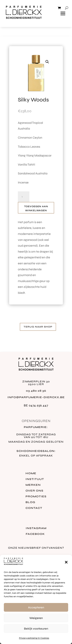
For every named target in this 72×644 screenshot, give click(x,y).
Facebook (35, 534)
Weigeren (36, 618)
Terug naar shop (38, 327)
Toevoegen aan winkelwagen (36, 208)
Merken (33, 485)
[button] (66, 562)
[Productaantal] (24, 197)
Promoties (36, 497)
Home (31, 474)
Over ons (34, 491)
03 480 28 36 (36, 391)
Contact (34, 508)
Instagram (36, 528)
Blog (30, 502)
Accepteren (36, 607)
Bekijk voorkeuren (36, 629)
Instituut (35, 479)
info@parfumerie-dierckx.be (36, 397)
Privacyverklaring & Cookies (34, 638)
